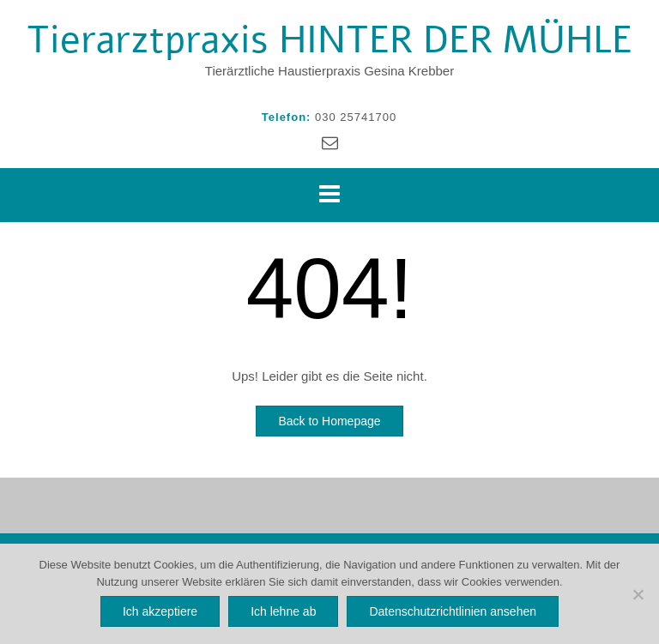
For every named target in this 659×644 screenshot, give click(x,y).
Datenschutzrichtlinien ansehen (453, 611)
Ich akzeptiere (160, 611)
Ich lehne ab (283, 611)
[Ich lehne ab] (638, 594)
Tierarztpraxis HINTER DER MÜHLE (329, 40)
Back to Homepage (329, 421)
